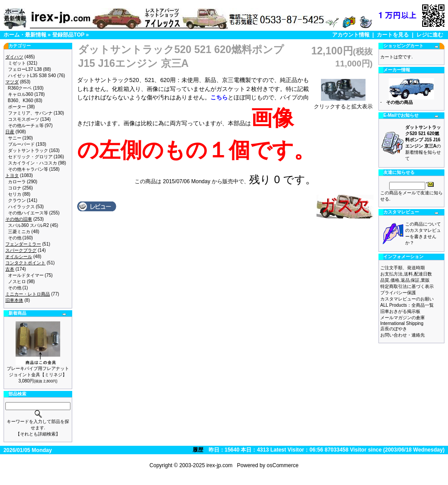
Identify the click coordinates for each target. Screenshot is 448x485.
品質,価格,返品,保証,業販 (405, 280)
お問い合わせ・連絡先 (403, 335)
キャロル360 (21, 94)
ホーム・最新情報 (25, 35)
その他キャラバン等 (28, 169)
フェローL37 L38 (25, 69)
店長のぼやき (394, 329)
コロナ (15, 188)
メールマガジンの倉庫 (403, 318)
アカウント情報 (351, 35)
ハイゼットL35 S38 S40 (32, 76)
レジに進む (430, 35)
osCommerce (282, 465)
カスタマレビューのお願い (407, 299)
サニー (15, 138)
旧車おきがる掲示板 (400, 311)
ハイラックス (21, 207)
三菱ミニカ (19, 232)
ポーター (17, 107)
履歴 (198, 450)
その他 (15, 238)
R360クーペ (20, 88)
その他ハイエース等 (28, 213)
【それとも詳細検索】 (38, 434)
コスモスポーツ (24, 119)
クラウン (17, 200)
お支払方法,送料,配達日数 (406, 274)
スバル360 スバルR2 (29, 225)
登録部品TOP (68, 35)
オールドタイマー (26, 275)
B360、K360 (21, 101)
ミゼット (17, 63)
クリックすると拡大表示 (343, 104)
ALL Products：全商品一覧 (407, 305)
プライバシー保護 (398, 293)
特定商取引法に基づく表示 (407, 286)
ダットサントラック (28, 150)
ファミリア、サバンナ (30, 113)
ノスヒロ (17, 282)
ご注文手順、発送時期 (403, 268)
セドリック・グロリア (30, 157)
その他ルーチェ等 (26, 125)
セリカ (15, 194)
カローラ (17, 182)
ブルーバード (21, 144)
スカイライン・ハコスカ (33, 163)
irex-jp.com (220, 465)
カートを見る (393, 35)
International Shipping (402, 323)
